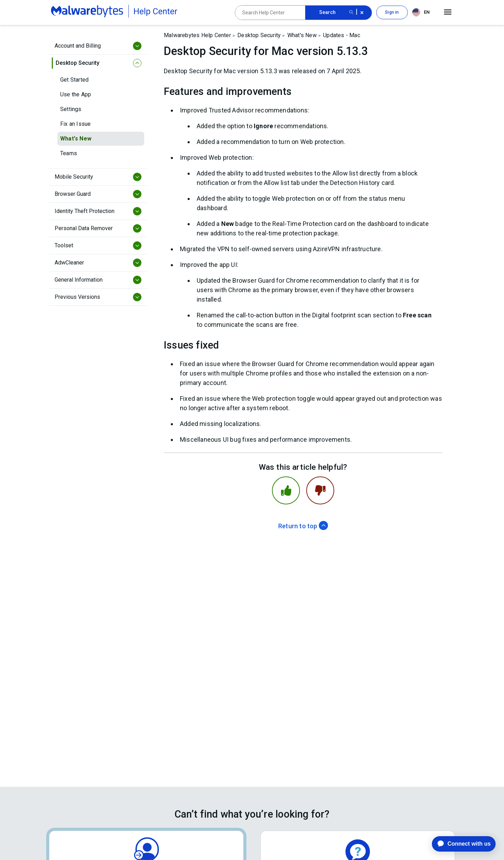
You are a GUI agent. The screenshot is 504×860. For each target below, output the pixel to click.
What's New (76, 139)
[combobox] (422, 12)
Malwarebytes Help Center (197, 35)
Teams (69, 153)
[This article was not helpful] (320, 490)
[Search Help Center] (270, 13)
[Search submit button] (351, 13)
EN (421, 12)
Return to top (303, 526)
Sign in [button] (392, 12)
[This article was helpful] (286, 490)
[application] (458, 844)
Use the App (76, 94)
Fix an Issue (75, 124)
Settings (71, 109)
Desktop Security (259, 35)
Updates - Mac (342, 35)
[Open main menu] (448, 12)
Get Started (74, 80)
